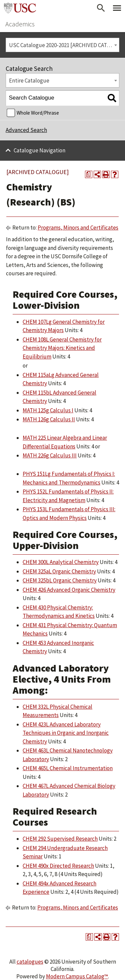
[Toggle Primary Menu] (117, 8)
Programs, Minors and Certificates (78, 228)
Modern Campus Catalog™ (77, 976)
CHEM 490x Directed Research (58, 866)
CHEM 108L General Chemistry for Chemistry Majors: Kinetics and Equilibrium (62, 348)
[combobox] (62, 45)
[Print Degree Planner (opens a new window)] (89, 174)
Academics (20, 24)
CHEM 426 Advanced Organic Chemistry (69, 590)
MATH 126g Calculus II (49, 419)
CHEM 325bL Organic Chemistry (60, 580)
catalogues (30, 962)
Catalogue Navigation (39, 150)
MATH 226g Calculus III (50, 455)
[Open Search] (101, 8)
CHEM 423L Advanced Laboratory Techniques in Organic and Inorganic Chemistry (66, 733)
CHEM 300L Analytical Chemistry (61, 562)
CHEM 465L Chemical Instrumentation (68, 768)
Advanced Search (26, 130)
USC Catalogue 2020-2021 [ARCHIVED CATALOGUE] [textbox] (64, 45)
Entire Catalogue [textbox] (29, 81)
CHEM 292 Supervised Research (60, 839)
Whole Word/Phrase (38, 113)
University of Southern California (20, 8)
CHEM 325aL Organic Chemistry (59, 571)
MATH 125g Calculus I (48, 410)
